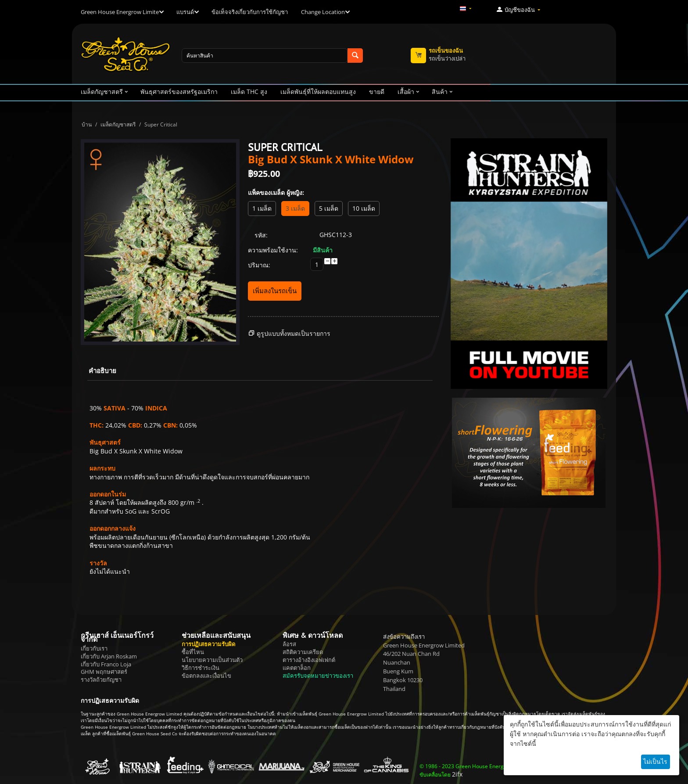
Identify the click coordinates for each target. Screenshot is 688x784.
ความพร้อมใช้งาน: (273, 250)
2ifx (457, 774)
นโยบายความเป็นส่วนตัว (212, 660)
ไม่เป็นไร (655, 761)
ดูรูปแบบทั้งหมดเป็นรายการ (294, 333)
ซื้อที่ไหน (193, 652)
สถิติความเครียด (303, 652)
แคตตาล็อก (297, 668)
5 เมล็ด (329, 208)
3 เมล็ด (295, 208)
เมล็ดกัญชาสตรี (118, 124)
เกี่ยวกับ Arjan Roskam (109, 656)
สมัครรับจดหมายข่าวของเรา (318, 676)
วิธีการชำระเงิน (201, 668)
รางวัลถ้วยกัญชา (101, 680)
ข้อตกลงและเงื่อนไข (206, 676)
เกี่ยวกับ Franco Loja (106, 664)
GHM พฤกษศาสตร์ (104, 672)
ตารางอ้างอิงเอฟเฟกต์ (309, 660)
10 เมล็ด (364, 208)
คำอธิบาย (102, 370)
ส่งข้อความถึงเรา (404, 637)
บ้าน (87, 124)
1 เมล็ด (262, 208)
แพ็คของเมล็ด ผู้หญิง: (276, 192)
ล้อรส (289, 644)
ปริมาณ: (259, 265)
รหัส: (261, 235)
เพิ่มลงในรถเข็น (275, 291)
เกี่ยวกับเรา (94, 648)
